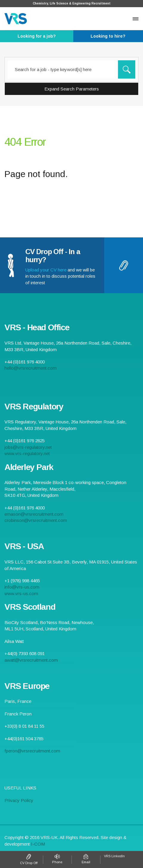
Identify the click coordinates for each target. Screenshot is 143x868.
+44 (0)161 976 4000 (57, 859)
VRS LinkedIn (114, 856)
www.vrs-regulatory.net (27, 453)
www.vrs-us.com (21, 593)
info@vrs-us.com (22, 587)
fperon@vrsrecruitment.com (32, 751)
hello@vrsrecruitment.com (31, 368)
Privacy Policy (19, 800)
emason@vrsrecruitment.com (34, 514)
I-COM (38, 844)
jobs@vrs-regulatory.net (28, 447)
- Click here (37, 36)
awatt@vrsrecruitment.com (31, 660)
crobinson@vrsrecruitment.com (36, 520)
